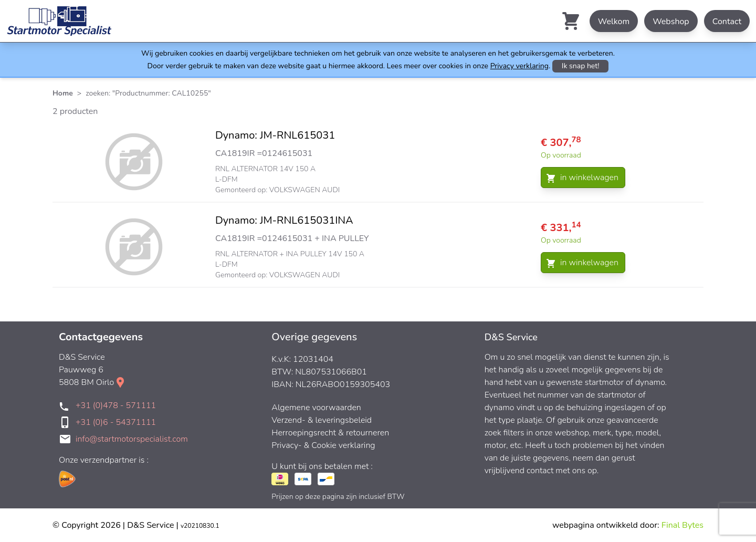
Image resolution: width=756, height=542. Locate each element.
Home (63, 93)
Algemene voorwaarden (316, 408)
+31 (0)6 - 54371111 (116, 422)
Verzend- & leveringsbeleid (322, 420)
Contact (727, 22)
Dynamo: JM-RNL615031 (275, 135)
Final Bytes (682, 525)
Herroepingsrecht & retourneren (330, 433)
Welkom (614, 22)
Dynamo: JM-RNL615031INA (284, 220)
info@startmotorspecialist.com (132, 439)
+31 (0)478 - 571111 (116, 405)
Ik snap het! (581, 66)
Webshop (671, 22)
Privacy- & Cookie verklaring (323, 445)
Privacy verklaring (519, 66)
